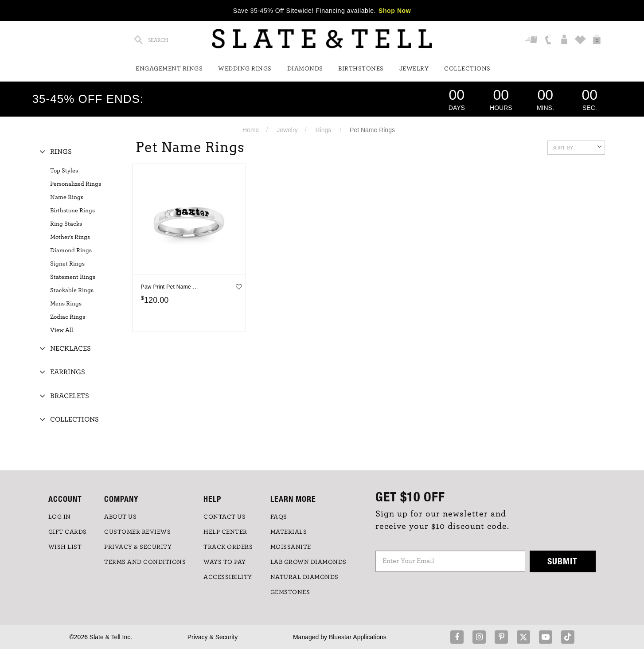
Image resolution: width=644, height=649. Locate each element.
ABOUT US (120, 517)
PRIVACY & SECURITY (138, 547)
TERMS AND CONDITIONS (145, 562)
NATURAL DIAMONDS (304, 577)
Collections (467, 69)
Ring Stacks (66, 224)
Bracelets (70, 396)
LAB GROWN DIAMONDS (308, 562)
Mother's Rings (70, 237)
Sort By (577, 147)
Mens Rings (66, 304)
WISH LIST (65, 547)
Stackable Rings (72, 290)
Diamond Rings (71, 250)
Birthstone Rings (72, 211)
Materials (289, 532)
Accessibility (228, 577)
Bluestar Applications (358, 637)
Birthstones (361, 69)
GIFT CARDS (68, 532)
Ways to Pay (225, 562)
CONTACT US (224, 517)
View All (62, 330)
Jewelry (414, 69)
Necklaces (70, 348)
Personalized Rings (76, 184)
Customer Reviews (137, 532)
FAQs (279, 517)
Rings (323, 130)
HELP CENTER (225, 532)
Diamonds (305, 69)
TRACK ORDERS (228, 547)
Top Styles (64, 171)
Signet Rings (67, 264)
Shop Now (395, 11)
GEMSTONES (290, 592)
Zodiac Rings (68, 317)
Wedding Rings (245, 69)
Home (251, 130)
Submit (562, 561)
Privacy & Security (213, 637)
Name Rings (67, 197)
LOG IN (60, 517)
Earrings (68, 372)
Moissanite (291, 547)
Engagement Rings (169, 69)
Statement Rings (73, 277)
